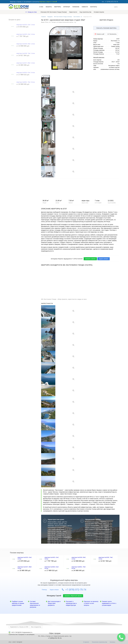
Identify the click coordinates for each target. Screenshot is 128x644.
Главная (43, 17)
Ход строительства (85, 12)
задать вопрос (104, 259)
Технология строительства (99, 642)
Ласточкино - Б (78, 17)
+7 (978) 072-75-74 (74, 590)
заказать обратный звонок (73, 596)
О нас (41, 7)
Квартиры (58, 7)
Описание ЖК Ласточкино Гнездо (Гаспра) (54, 12)
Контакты (94, 7)
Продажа (50, 17)
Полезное (76, 7)
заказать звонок (90, 259)
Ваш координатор (36, 627)
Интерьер (67, 7)
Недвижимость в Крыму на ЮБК (19, 627)
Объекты (49, 7)
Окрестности (73, 12)
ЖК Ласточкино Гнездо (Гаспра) (63, 17)
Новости (85, 7)
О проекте (86, 642)
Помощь (44, 590)
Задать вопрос (54, 590)
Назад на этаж (31, 12)
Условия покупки (99, 12)
